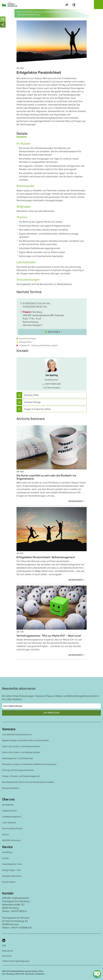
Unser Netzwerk (9, 823)
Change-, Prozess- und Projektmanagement (21, 776)
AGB (4, 946)
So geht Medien (9, 882)
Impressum (7, 956)
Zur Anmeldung (52, 713)
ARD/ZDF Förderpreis (11, 840)
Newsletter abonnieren (12, 876)
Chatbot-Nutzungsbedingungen (16, 961)
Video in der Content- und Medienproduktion (21, 747)
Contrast (74, 8)
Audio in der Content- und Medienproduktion (21, 752)
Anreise (5, 858)
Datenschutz (7, 951)
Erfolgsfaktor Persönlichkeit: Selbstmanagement (46, 557)
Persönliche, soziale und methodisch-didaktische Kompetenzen (29, 764)
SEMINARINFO (77, 501)
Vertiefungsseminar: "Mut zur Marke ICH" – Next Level (49, 636)
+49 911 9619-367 (52, 384)
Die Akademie (8, 805)
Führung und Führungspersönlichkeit (18, 770)
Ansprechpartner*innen (12, 864)
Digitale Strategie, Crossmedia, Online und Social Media (25, 740)
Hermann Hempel (32, 325)
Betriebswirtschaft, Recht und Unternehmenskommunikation (28, 782)
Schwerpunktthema (11, 788)
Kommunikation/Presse (12, 829)
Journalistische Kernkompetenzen (17, 735)
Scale (67, 8)
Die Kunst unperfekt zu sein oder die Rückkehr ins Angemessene (46, 477)
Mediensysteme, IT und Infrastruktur (18, 758)
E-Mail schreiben (52, 388)
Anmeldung (7, 852)
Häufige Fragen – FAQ (11, 870)
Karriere (6, 835)
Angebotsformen (9, 811)
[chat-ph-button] (97, 974)
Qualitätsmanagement (12, 817)
